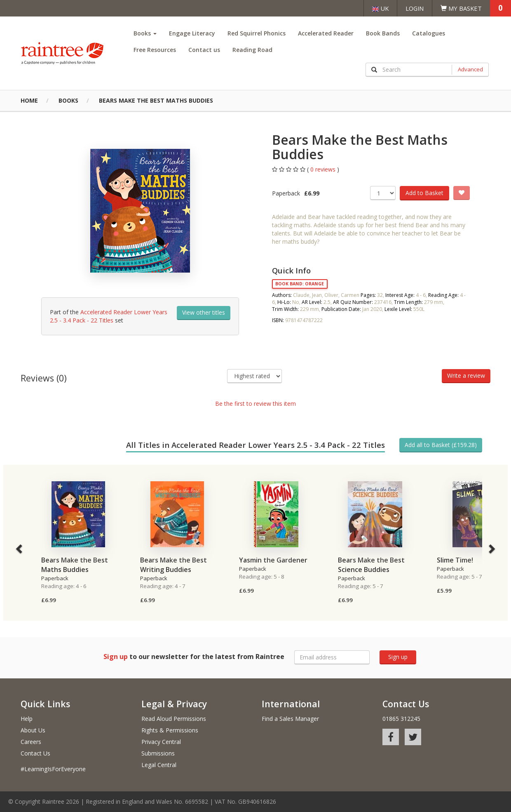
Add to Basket (424, 193)
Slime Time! (455, 560)
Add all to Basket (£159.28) (441, 445)
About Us (33, 730)
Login (415, 8)
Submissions (158, 753)
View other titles (204, 312)
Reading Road (252, 50)
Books (145, 33)
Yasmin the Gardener (273, 560)
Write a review (466, 375)
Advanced (470, 69)
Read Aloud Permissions (174, 719)
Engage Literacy (192, 33)
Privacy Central (161, 742)
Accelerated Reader (326, 33)
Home (29, 100)
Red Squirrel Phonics (257, 33)
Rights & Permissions (170, 730)
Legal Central (159, 765)
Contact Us (35, 753)
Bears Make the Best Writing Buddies (173, 565)
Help (27, 719)
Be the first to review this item (255, 404)
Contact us (204, 50)
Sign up (398, 657)
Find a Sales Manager (290, 719)
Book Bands (383, 33)
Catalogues (429, 33)
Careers (31, 742)
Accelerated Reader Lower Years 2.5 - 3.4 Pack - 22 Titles (109, 316)
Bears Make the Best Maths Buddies (156, 100)
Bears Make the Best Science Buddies (371, 565)
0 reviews (324, 169)
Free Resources (155, 50)
